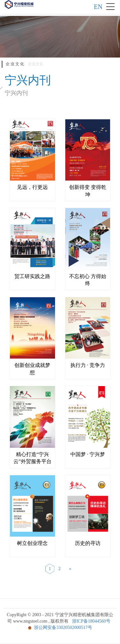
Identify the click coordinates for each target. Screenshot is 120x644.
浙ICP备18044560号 (91, 621)
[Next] (70, 569)
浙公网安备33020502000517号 (63, 628)
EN (98, 7)
